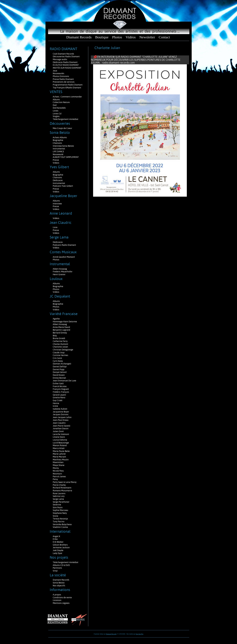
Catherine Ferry (60, 341)
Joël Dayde (58, 550)
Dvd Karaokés (59, 108)
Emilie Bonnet (59, 378)
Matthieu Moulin (61, 460)
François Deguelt (61, 389)
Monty (56, 468)
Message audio (60, 59)
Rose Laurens (59, 493)
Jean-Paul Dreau (61, 420)
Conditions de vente (62, 597)
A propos (57, 595)
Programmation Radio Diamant (68, 85)
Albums (57, 100)
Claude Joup (59, 353)
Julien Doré (58, 431)
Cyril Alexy (58, 361)
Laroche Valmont (61, 434)
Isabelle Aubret (60, 409)
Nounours (57, 474)
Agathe (56, 319)
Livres (56, 111)
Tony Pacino (59, 522)
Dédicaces (58, 180)
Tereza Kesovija (60, 519)
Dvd (55, 105)
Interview (57, 204)
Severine (57, 505)
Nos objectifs (59, 586)
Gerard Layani (59, 395)
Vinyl (55, 571)
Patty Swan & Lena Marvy (65, 482)
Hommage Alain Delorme (65, 322)
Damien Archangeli (62, 364)
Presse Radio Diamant (63, 79)
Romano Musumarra (62, 491)
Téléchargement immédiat (66, 119)
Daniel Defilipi (60, 367)
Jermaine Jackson (61, 547)
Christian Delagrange (63, 350)
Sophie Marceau (60, 510)
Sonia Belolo (59, 583)
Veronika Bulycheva (62, 524)
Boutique (102, 37)
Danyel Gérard (60, 372)
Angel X (56, 536)
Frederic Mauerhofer (63, 272)
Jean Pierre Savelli (62, 426)
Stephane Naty (60, 513)
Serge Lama (58, 499)
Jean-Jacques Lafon (62, 417)
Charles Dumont (60, 344)
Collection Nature (61, 102)
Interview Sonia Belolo (63, 146)
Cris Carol (57, 358)
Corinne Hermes (60, 355)
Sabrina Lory (59, 496)
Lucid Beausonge (61, 443)
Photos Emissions (61, 76)
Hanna (56, 403)
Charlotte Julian (60, 347)
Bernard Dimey (60, 333)
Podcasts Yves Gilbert (63, 186)
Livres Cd (57, 114)
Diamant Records (79, 37)
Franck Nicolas (60, 386)
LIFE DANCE (58, 151)
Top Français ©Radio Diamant (67, 88)
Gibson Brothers (60, 545)
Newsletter (147, 37)
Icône (55, 406)
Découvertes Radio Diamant (66, 56)
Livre (55, 227)
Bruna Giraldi (59, 338)
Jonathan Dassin (61, 428)
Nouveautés (58, 73)
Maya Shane (59, 465)
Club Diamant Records (63, 54)
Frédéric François (61, 392)
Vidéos (131, 37)
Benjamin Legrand (61, 330)
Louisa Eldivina (60, 440)
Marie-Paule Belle (61, 451)
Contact (164, 37)
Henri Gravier (59, 274)
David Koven (59, 375)
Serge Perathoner (61, 502)
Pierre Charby (59, 485)
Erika (55, 539)
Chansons (57, 143)
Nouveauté (58, 154)
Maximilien (58, 462)
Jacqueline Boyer (61, 412)
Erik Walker (58, 542)
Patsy (55, 479)
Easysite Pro (140, 634)
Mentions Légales (61, 603)
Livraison (57, 600)
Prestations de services (64, 82)
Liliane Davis (59, 437)
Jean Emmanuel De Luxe (64, 381)
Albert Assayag (60, 269)
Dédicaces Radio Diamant (65, 62)
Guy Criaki (58, 400)
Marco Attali (59, 448)
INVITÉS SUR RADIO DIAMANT (67, 68)
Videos (56, 163)
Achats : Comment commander (68, 97)
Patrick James (59, 477)
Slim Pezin (58, 507)
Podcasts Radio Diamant (64, 245)
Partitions (58, 568)
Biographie (58, 140)
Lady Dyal (57, 553)
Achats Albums (60, 137)
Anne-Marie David (61, 327)
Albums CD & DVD (61, 565)
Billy (55, 336)
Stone (55, 516)
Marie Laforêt (59, 454)
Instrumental (59, 149)
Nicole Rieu (58, 471)
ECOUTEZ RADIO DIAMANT (66, 65)
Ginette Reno (59, 398)
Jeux (55, 71)
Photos (117, 37)
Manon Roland (60, 445)
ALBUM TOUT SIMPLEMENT (66, 157)
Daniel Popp (59, 369)
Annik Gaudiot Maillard (64, 257)
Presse (56, 160)
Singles (56, 116)
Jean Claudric (59, 423)
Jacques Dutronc (61, 414)
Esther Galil (58, 383)
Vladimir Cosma (60, 527)
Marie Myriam (59, 457)
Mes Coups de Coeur (62, 128)
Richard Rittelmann (62, 488)
